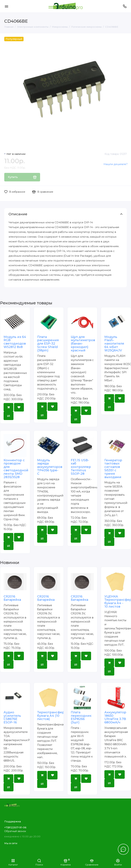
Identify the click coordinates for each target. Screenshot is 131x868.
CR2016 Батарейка (12, 598)
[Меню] (6, 6)
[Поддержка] (125, 6)
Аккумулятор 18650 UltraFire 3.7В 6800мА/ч (115, 717)
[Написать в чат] (123, 849)
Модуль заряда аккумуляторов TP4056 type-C (50, 467)
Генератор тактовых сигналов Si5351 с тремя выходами (113, 469)
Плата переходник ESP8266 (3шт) (81, 717)
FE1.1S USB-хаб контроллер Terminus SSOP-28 (81, 467)
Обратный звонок (15, 831)
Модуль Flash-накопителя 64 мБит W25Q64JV (114, 344)
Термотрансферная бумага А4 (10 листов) (54, 716)
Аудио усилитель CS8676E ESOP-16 (12, 717)
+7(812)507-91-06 (15, 827)
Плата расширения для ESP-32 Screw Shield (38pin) (48, 344)
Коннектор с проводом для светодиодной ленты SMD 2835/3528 (16, 469)
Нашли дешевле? (116, 164)
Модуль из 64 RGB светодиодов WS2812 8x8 (15, 342)
